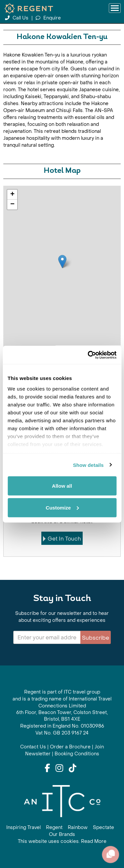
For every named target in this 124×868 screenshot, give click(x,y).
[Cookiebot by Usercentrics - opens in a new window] (88, 355)
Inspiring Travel (23, 828)
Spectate (103, 828)
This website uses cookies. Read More (62, 841)
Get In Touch (62, 539)
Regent (54, 828)
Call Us (17, 18)
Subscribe (96, 638)
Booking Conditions (77, 754)
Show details (88, 465)
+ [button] (12, 195)
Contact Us (33, 747)
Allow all (62, 486)
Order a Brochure (70, 747)
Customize (62, 507)
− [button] (12, 205)
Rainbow (78, 828)
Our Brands (62, 834)
